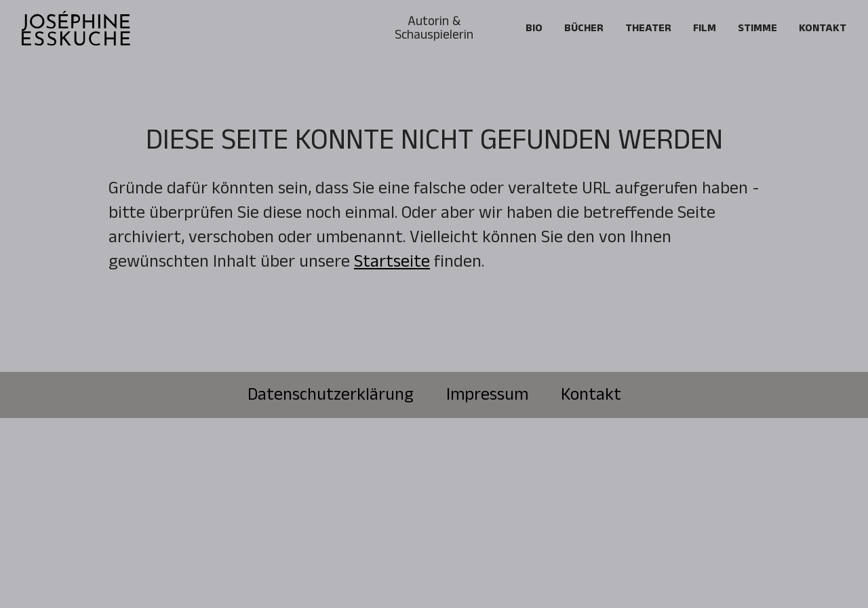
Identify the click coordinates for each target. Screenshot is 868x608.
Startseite (392, 262)
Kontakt (823, 28)
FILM (705, 28)
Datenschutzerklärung (331, 395)
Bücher (584, 28)
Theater (648, 28)
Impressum (487, 395)
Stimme (757, 28)
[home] (76, 28)
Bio (534, 28)
